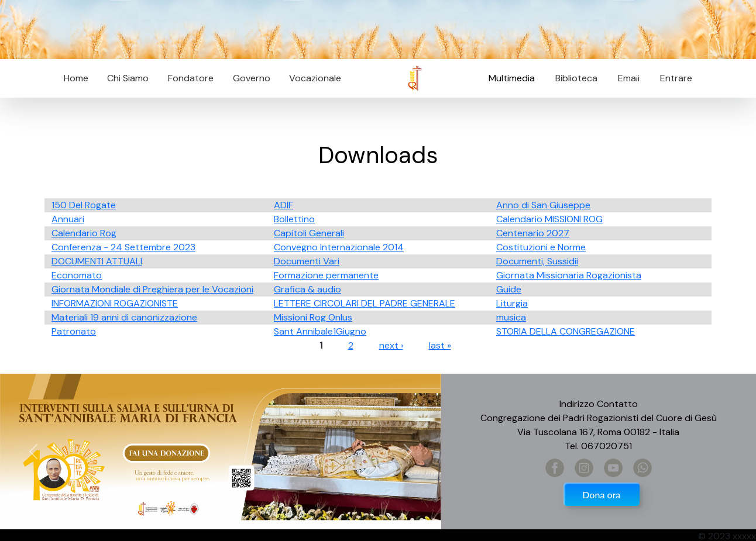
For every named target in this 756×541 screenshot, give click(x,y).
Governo (252, 78)
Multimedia (512, 78)
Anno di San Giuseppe (543, 205)
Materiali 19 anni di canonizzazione (124, 317)
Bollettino (294, 219)
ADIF (283, 205)
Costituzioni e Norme (541, 247)
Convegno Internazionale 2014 (339, 247)
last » (440, 345)
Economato (77, 275)
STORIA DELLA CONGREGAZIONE (566, 331)
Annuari (68, 219)
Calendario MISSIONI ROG (549, 219)
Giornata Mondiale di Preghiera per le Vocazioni (152, 289)
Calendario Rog (84, 233)
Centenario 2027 (533, 233)
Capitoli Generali (309, 233)
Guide (509, 289)
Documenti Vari (307, 261)
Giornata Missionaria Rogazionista (569, 275)
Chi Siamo (128, 78)
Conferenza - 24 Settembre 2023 (123, 247)
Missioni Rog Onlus (313, 317)
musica (511, 317)
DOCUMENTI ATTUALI (97, 261)
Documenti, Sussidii (537, 261)
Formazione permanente (326, 275)
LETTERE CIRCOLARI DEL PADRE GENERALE (365, 303)
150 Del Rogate (84, 205)
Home (76, 78)
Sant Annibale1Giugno (320, 331)
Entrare (676, 78)
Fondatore (191, 78)
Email (625, 78)
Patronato (74, 331)
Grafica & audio (307, 289)
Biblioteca (576, 78)
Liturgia (512, 303)
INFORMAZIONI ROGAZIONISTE (115, 303)
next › (391, 345)
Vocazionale (315, 78)
